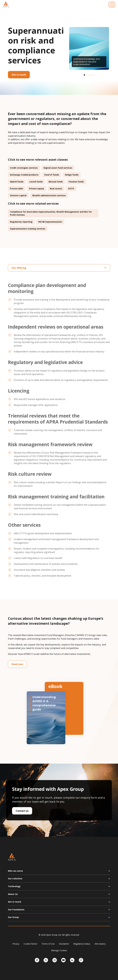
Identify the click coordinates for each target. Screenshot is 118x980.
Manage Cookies (59, 950)
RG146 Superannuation (50, 222)
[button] (84, 75)
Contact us (22, 811)
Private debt (17, 189)
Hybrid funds (17, 182)
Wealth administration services (49, 195)
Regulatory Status (82, 944)
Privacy (16, 944)
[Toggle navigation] (112, 5)
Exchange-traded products (24, 175)
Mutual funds (56, 182)
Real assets (56, 189)
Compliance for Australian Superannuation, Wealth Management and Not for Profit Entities (51, 213)
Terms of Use (48, 944)
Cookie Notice (30, 944)
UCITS (71, 189)
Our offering (59, 268)
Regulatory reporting (21, 222)
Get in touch (19, 75)
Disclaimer (64, 944)
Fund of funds (52, 175)
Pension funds (76, 182)
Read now (17, 664)
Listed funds (36, 182)
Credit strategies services (24, 168)
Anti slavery (100, 944)
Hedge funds (72, 175)
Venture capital (18, 195)
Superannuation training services (28, 229)
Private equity (37, 189)
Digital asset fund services (58, 168)
